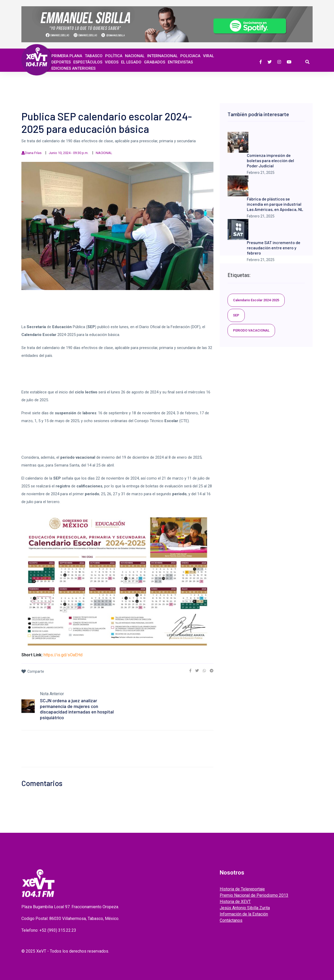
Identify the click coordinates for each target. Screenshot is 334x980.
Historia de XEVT (235, 902)
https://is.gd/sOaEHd (63, 655)
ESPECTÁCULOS (88, 62)
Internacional (162, 56)
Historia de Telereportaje (242, 889)
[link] (190, 671)
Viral (208, 56)
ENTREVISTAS (180, 62)
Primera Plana (67, 56)
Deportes (61, 62)
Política (114, 56)
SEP (236, 315)
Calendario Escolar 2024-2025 (256, 300)
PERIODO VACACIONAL (251, 330)
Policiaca (190, 56)
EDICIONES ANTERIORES (73, 68)
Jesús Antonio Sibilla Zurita (245, 908)
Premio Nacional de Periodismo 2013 (254, 895)
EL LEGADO (131, 62)
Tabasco (94, 56)
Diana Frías (33, 153)
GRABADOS (155, 62)
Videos (112, 62)
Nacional (135, 56)
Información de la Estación (244, 914)
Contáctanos (231, 920)
